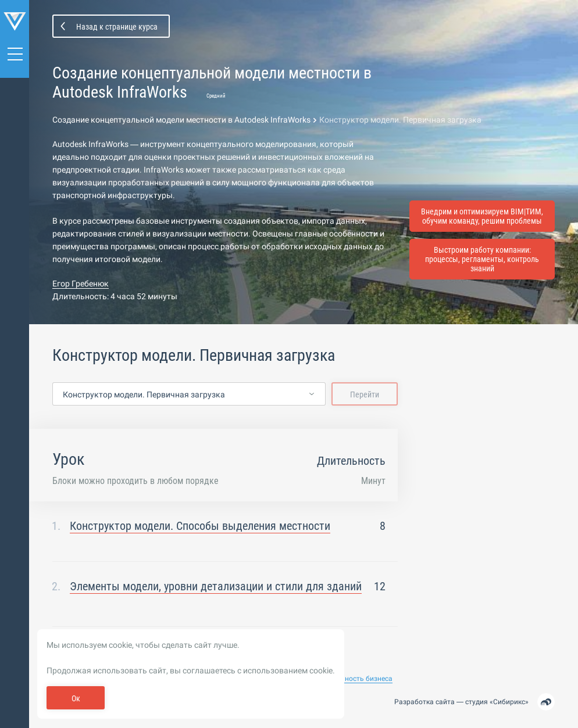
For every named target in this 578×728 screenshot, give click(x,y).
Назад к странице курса (117, 27)
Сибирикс (509, 702)
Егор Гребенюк (81, 284)
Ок (76, 698)
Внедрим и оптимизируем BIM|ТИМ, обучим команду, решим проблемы (482, 216)
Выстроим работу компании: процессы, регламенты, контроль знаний (482, 259)
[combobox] (189, 395)
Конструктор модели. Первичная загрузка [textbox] (144, 395)
